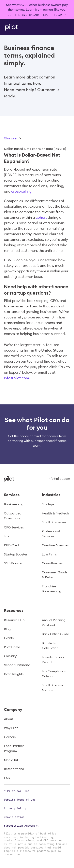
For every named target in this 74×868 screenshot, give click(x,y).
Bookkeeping (14, 504)
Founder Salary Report (53, 660)
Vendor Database (17, 665)
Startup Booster (16, 554)
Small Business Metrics (52, 688)
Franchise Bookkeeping (52, 589)
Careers (10, 737)
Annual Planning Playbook (54, 623)
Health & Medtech (55, 513)
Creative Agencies (55, 545)
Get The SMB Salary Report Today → (37, 15)
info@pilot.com (16, 378)
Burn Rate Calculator (50, 646)
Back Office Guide (55, 634)
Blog (7, 629)
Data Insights (14, 674)
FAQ (7, 778)
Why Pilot (11, 728)
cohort (41, 217)
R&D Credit (12, 545)
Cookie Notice (14, 817)
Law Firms (49, 554)
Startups (48, 504)
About (8, 719)
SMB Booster (13, 563)
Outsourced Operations (13, 516)
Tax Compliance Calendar (54, 674)
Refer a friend (14, 769)
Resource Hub (14, 620)
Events (9, 638)
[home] (11, 27)
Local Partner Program (14, 748)
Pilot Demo (12, 647)
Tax (7, 536)
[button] (68, 27)
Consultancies (52, 563)
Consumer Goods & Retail (55, 575)
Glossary (10, 138)
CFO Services (14, 527)
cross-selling (21, 191)
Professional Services (51, 534)
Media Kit (11, 760)
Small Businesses (54, 522)
